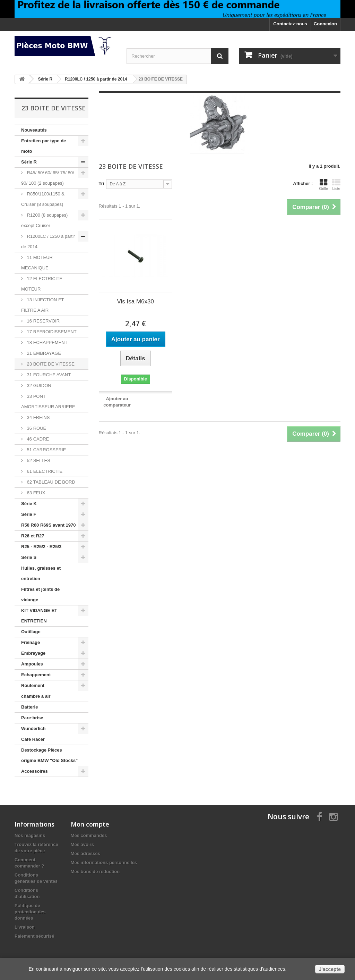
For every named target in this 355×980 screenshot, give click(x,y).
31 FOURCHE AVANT (48, 375)
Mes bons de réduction (95, 872)
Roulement (33, 685)
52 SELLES (38, 460)
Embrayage (33, 653)
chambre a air (36, 696)
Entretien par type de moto (44, 146)
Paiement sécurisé (34, 936)
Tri (102, 183)
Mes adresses (85, 853)
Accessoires (34, 771)
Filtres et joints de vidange (40, 594)
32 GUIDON (38, 386)
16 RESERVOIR (43, 321)
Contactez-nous (290, 24)
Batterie (29, 707)
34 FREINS (38, 417)
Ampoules (32, 664)
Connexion (325, 24)
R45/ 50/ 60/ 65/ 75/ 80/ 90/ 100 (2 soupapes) (48, 178)
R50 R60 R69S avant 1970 (49, 525)
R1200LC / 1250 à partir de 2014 (48, 241)
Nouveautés (34, 130)
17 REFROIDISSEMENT (51, 332)
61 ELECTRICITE (44, 471)
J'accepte (330, 969)
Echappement (36, 675)
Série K (29, 504)
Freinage (31, 642)
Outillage (31, 632)
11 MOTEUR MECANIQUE (37, 263)
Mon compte (90, 824)
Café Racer (33, 739)
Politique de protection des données (30, 912)
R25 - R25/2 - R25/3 (41, 547)
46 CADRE (37, 439)
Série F (29, 514)
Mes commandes (89, 835)
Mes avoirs (82, 844)
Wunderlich (33, 728)
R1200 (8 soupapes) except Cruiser (44, 220)
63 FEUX (35, 493)
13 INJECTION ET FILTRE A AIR (43, 305)
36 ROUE (36, 428)
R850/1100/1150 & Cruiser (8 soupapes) (43, 199)
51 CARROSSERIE (46, 450)
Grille (323, 184)
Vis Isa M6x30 (136, 301)
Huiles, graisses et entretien (41, 573)
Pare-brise (32, 718)
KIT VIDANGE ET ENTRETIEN (39, 616)
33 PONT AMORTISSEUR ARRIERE (48, 401)
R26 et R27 (33, 536)
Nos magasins (30, 835)
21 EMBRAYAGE (43, 353)
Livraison (25, 927)
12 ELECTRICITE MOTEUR (42, 284)
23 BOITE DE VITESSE (50, 364)
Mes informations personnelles (104, 862)
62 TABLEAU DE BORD (50, 482)
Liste (336, 184)
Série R (29, 162)
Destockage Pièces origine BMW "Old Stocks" (49, 755)
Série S (29, 557)
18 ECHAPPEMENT (47, 342)
